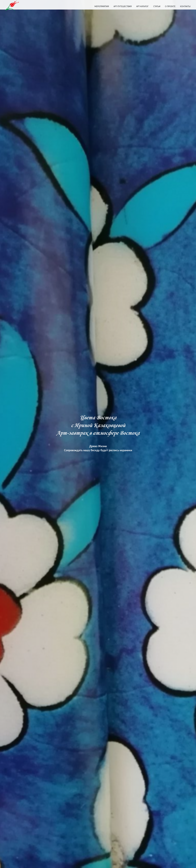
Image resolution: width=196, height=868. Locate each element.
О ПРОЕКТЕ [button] (170, 6)
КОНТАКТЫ (185, 6)
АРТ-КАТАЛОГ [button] (142, 6)
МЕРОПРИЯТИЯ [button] (102, 6)
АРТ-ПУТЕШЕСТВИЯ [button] (123, 6)
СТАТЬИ (157, 6)
